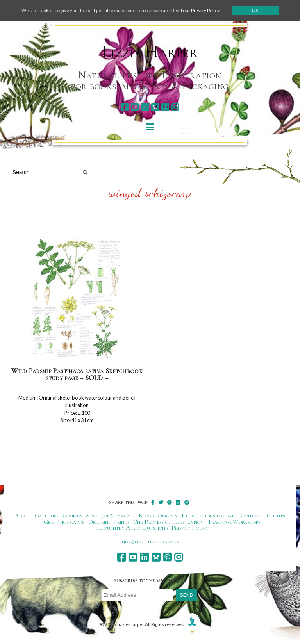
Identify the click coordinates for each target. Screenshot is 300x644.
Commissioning (80, 516)
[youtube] (135, 107)
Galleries (47, 516)
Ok (255, 11)
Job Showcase (119, 516)
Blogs (146, 516)
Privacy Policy (190, 528)
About (23, 516)
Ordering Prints (109, 522)
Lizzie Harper (150, 52)
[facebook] (124, 107)
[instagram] (175, 107)
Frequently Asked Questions (131, 528)
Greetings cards (64, 522)
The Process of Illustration (168, 522)
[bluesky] (155, 107)
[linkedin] (145, 107)
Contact (252, 516)
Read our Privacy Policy (196, 10)
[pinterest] (165, 107)
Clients (276, 516)
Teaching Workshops (234, 522)
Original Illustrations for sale (197, 516)
